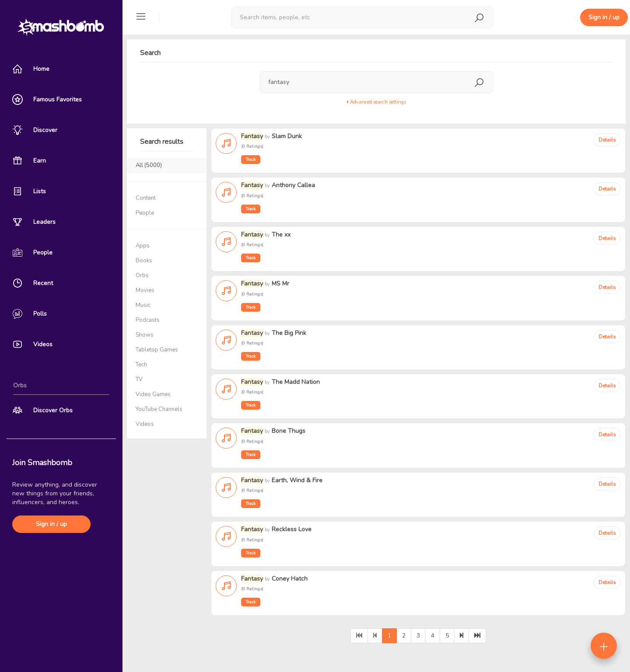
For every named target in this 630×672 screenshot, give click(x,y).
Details (607, 140)
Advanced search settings (376, 102)
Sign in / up (51, 524)
